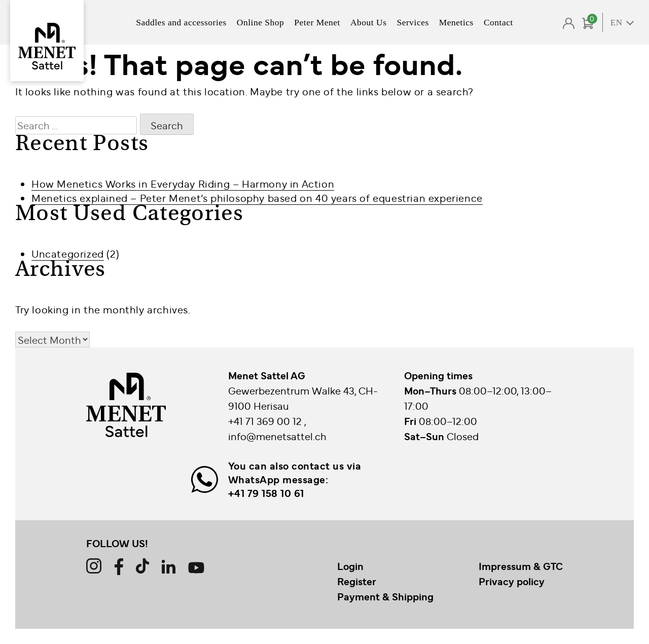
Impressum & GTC (521, 566)
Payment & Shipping (385, 596)
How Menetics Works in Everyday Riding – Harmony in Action (183, 183)
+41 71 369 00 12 (266, 421)
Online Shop (261, 22)
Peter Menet (317, 22)
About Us (369, 22)
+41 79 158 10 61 (266, 493)
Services (412, 22)
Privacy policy (512, 581)
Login (350, 566)
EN (617, 23)
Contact (498, 22)
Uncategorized (68, 253)
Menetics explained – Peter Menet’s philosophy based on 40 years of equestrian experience (257, 198)
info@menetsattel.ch (277, 436)
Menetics (456, 22)
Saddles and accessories (181, 22)
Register (357, 581)
